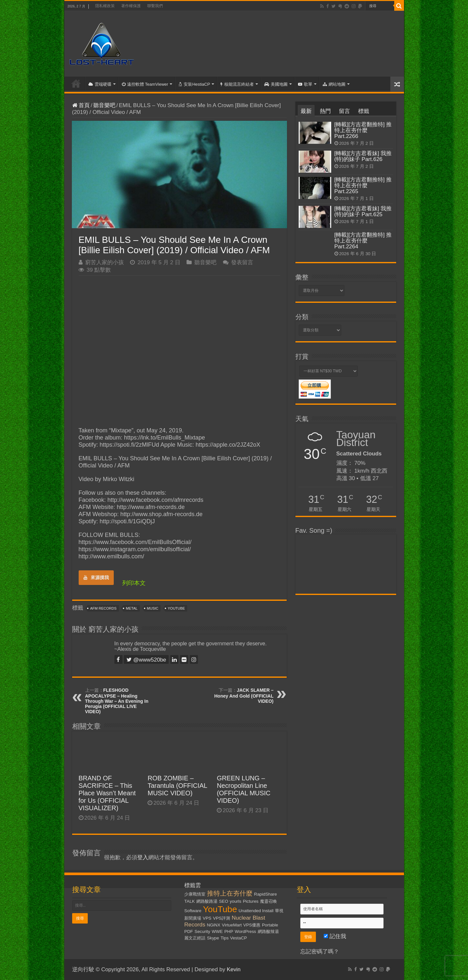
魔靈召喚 (268, 901)
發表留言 (242, 262)
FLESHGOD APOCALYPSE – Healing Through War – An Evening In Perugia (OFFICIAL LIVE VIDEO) (117, 701)
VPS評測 (221, 918)
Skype (213, 938)
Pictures (251, 901)
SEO (224, 901)
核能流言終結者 (237, 84)
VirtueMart (232, 925)
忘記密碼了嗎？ (320, 952)
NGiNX (213, 925)
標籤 (364, 111)
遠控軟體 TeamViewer (145, 84)
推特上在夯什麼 (230, 893)
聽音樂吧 (104, 105)
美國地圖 (276, 84)
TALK (189, 901)
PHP (229, 931)
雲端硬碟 (100, 84)
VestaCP (239, 938)
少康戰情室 (195, 894)
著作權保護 (131, 6)
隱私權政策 (105, 6)
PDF (189, 931)
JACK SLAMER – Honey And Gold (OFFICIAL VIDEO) (244, 696)
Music (153, 608)
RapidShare (266, 894)
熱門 (325, 111)
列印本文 (134, 583)
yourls (236, 901)
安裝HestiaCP (194, 84)
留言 (344, 111)
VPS (207, 918)
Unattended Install (256, 911)
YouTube (176, 608)
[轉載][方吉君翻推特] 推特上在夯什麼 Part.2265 (363, 186)
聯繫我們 (155, 6)
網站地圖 (334, 84)
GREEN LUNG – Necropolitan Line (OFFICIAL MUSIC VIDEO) (244, 789)
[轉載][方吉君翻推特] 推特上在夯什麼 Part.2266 (363, 130)
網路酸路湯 (207, 901)
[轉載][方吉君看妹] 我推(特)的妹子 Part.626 (363, 156)
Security (202, 931)
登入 (143, 857)
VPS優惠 (252, 925)
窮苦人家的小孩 (104, 262)
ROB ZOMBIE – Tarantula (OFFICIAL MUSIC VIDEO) (177, 786)
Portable (270, 925)
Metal (132, 608)
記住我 (335, 936)
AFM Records (103, 608)
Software (193, 911)
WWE (217, 931)
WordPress (245, 931)
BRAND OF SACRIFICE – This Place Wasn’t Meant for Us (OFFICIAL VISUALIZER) (107, 793)
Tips (225, 938)
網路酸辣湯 (268, 931)
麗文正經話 (195, 938)
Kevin (234, 969)
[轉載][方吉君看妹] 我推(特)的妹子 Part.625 (363, 211)
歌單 (305, 84)
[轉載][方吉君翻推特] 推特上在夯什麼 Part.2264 (363, 241)
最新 (306, 111)
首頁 (76, 83)
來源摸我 (96, 577)
